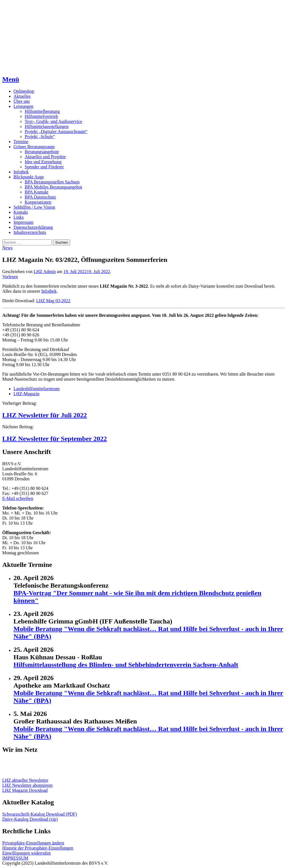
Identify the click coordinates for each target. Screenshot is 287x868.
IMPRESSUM (15, 858)
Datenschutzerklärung (33, 227)
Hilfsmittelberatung (42, 111)
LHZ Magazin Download (25, 790)
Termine (21, 142)
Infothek (21, 172)
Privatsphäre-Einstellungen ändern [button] (33, 843)
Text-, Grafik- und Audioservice (53, 121)
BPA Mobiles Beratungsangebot (53, 187)
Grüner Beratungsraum (34, 147)
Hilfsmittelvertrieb (41, 116)
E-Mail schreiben (18, 498)
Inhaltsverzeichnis (30, 232)
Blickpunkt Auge (29, 177)
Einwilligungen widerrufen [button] (26, 853)
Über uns (22, 101)
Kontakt (21, 212)
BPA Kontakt (36, 192)
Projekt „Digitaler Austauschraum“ (56, 132)
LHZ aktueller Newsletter (25, 780)
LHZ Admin (45, 272)
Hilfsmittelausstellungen (47, 126)
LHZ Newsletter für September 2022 (55, 439)
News (7, 248)
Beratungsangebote (42, 152)
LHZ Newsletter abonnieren (27, 785)
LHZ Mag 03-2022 (53, 301)
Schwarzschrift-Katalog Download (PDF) (40, 814)
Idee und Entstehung (43, 162)
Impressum (23, 222)
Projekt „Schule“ (40, 137)
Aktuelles (22, 96)
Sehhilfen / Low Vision (34, 207)
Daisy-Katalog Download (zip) (30, 819)
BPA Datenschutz (40, 197)
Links (18, 217)
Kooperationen (38, 202)
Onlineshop (24, 91)
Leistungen (23, 106)
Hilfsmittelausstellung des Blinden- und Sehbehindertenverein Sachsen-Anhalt (126, 665)
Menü (11, 79)
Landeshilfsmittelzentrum (36, 389)
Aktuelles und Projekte (45, 157)
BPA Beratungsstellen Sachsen (52, 182)
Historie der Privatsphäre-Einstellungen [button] (38, 848)
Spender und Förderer (44, 167)
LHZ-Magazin (26, 394)
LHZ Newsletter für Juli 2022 (45, 415)
